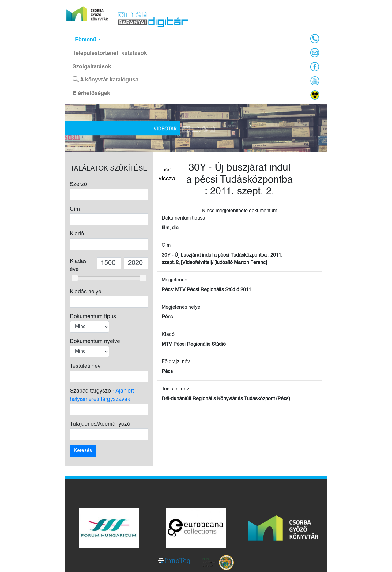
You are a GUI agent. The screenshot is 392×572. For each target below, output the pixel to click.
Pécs (167, 317)
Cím (75, 209)
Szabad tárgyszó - (102, 395)
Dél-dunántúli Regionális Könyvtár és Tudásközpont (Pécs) (226, 399)
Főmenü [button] (86, 40)
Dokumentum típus (93, 317)
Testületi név (85, 366)
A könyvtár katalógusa (106, 79)
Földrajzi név (176, 362)
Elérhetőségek (91, 93)
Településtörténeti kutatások (110, 53)
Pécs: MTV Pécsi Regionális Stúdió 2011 (206, 290)
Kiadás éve (78, 265)
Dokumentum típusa (183, 218)
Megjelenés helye (181, 307)
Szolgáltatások (92, 67)
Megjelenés (174, 280)
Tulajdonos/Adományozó (100, 424)
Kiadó (77, 234)
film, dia (170, 228)
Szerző (78, 184)
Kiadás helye (86, 292)
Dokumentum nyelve (95, 341)
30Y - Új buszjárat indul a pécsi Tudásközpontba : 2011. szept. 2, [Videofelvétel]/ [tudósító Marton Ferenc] (222, 259)
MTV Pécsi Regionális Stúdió (194, 344)
